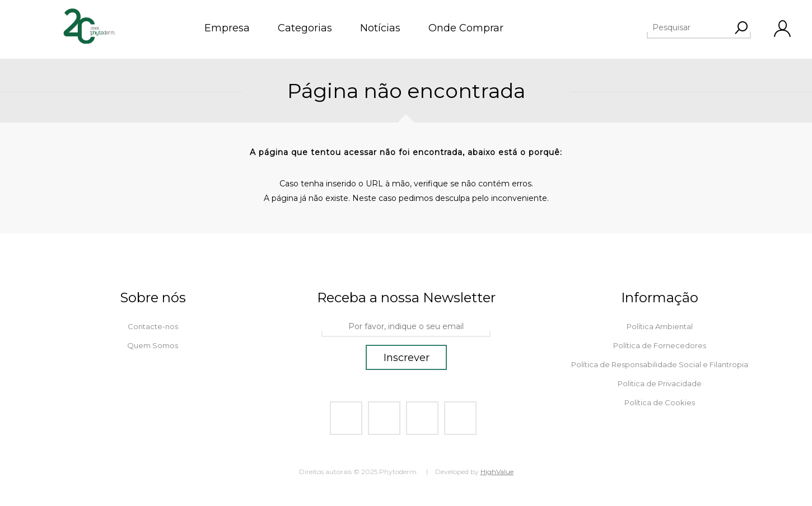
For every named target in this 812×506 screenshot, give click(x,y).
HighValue (497, 472)
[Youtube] (422, 418)
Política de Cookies (660, 402)
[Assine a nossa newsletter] (406, 327)
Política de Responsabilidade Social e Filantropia (660, 364)
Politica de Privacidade (660, 383)
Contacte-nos (153, 326)
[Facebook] (346, 418)
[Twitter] (384, 418)
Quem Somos (153, 345)
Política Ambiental (660, 326)
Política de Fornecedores (660, 345)
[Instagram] (460, 418)
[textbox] (705, 27)
